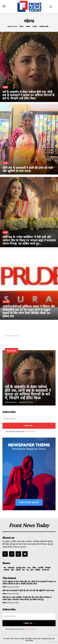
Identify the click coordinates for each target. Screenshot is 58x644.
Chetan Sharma (11, 402)
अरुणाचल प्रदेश (44, 27)
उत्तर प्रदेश (6, 302)
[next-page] (51, 355)
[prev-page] (47, 355)
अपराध (21, 27)
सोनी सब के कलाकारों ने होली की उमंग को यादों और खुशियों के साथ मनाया (28, 591)
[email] (29, 419)
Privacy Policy (30, 431)
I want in (29, 426)
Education (12, 27)
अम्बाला (28, 27)
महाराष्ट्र (5, 87)
